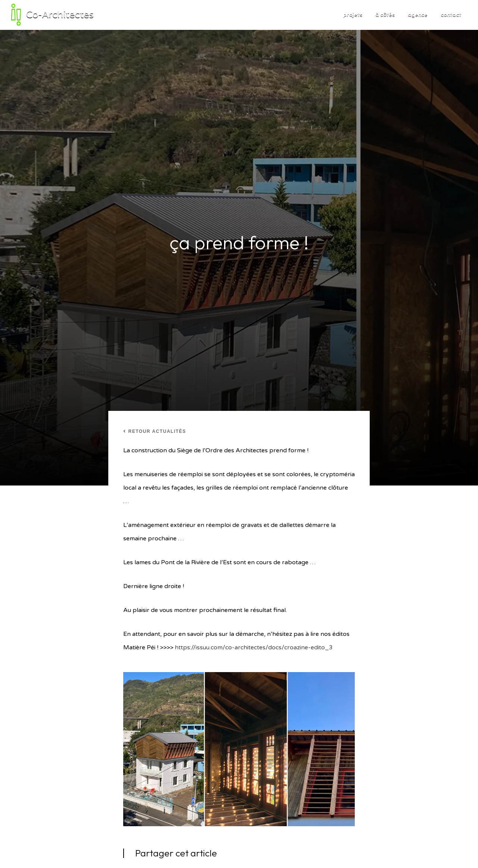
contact (451, 14)
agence (418, 14)
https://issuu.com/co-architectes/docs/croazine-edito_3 (254, 647)
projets (353, 14)
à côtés (385, 14)
